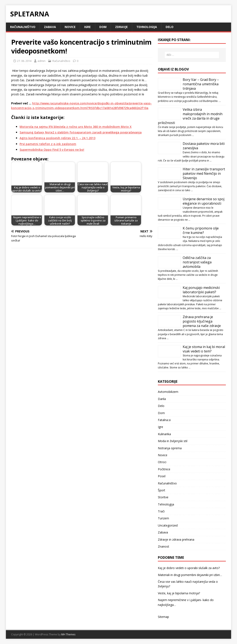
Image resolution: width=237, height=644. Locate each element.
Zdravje (121, 27)
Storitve (163, 497)
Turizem (163, 518)
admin (41, 61)
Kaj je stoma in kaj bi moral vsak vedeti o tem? (204, 349)
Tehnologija (147, 27)
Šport (162, 490)
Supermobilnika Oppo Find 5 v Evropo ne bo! (52, 150)
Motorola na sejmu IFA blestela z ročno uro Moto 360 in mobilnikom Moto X (76, 127)
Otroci (162, 462)
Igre (87, 27)
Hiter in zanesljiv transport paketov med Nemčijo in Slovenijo (204, 173)
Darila (162, 399)
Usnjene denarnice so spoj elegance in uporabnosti (204, 201)
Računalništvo (23, 27)
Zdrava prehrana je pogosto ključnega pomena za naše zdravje (202, 321)
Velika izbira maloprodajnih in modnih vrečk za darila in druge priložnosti (190, 116)
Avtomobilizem (168, 392)
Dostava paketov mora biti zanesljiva (204, 146)
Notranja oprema (170, 448)
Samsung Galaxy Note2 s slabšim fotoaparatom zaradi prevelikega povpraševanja (81, 132)
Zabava (50, 27)
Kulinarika (164, 434)
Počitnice (164, 469)
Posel (162, 476)
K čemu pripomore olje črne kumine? (201, 230)
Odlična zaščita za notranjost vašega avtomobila (197, 262)
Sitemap (163, 617)
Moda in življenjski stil (173, 441)
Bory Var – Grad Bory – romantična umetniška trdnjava (201, 84)
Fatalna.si (164, 420)
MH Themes (68, 634)
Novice (70, 27)
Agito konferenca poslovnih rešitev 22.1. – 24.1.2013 (57, 138)
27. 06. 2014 (24, 61)
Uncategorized (168, 525)
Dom (103, 27)
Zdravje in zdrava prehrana (176, 539)
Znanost (164, 546)
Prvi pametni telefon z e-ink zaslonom (48, 144)
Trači (161, 511)
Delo (170, 27)
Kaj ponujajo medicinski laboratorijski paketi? (201, 290)
